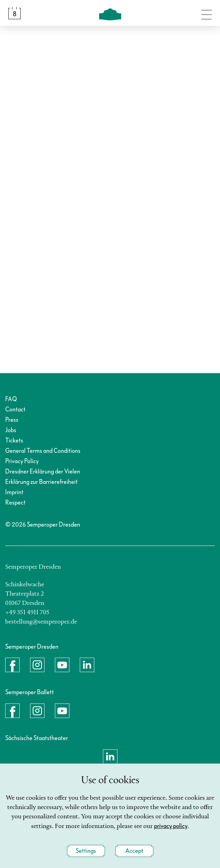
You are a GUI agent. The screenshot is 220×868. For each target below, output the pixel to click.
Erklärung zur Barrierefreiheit (41, 482)
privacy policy (171, 826)
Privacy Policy (22, 461)
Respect (15, 503)
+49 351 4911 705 (27, 612)
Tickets (14, 441)
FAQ (11, 399)
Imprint (14, 492)
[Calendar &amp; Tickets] (15, 13)
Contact (15, 410)
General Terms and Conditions (43, 451)
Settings (86, 851)
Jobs (11, 430)
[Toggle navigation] (207, 13)
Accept (134, 851)
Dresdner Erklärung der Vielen (43, 472)
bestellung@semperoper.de (41, 622)
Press (12, 420)
